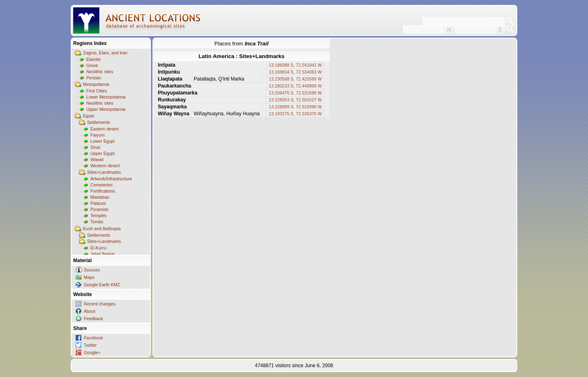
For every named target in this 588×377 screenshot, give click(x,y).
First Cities (97, 91)
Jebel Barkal (102, 254)
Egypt (89, 116)
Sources (92, 270)
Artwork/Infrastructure (111, 179)
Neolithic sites (100, 72)
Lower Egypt (102, 141)
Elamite (94, 59)
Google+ (92, 352)
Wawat (97, 159)
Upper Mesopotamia (106, 109)
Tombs (97, 222)
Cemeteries (101, 185)
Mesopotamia (96, 84)
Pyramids (99, 209)
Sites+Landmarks (104, 172)
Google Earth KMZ (102, 285)
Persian (94, 78)
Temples (99, 215)
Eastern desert (104, 129)
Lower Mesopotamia (106, 97)
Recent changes (100, 304)
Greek (92, 65)
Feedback (93, 319)
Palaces (98, 203)
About (90, 311)
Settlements (99, 122)
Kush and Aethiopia (102, 229)
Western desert (105, 166)
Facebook (93, 338)
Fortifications (103, 191)
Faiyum (98, 135)
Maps (89, 277)
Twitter (90, 345)
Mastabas (100, 197)
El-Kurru (98, 248)
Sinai (95, 147)
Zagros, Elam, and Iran (105, 53)
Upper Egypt (102, 153)
